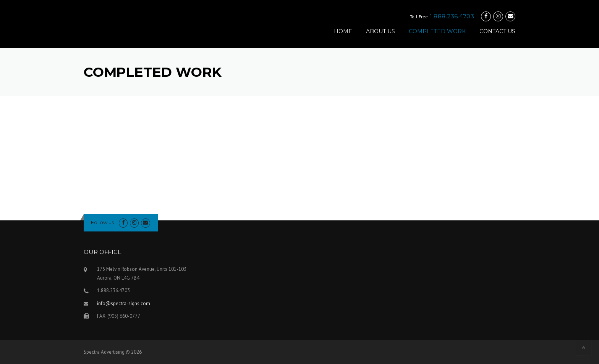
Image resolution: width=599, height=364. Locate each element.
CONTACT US (497, 31)
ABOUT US (380, 31)
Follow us (102, 222)
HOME (343, 31)
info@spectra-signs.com (124, 303)
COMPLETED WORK (437, 31)
